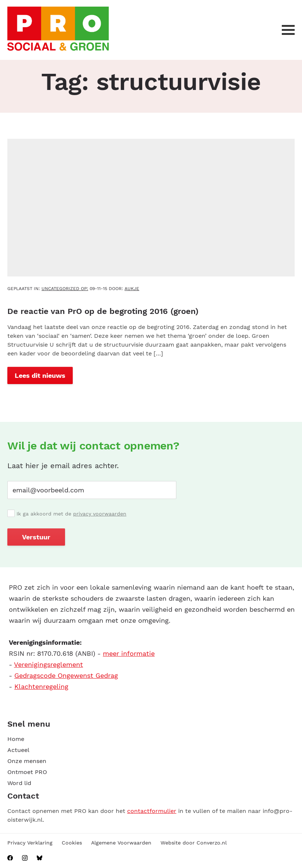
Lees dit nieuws (40, 375)
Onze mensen (27, 761)
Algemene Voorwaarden (121, 843)
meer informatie (129, 653)
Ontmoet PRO (27, 772)
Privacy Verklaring (30, 843)
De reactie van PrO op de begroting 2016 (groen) (103, 311)
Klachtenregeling (41, 686)
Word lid (19, 783)
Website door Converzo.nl (194, 843)
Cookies (72, 843)
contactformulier (152, 811)
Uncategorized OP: (65, 289)
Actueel (18, 750)
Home (16, 739)
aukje (132, 289)
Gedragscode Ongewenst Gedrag (66, 675)
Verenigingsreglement (48, 664)
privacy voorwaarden (100, 514)
